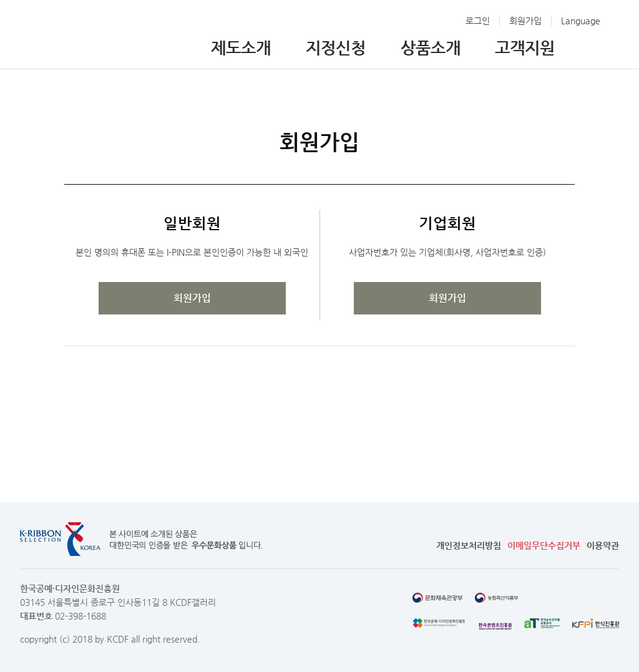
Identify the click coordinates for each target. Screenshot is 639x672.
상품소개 (431, 47)
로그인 (478, 21)
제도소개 (241, 47)
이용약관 (603, 545)
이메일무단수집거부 (544, 545)
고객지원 (525, 47)
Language (581, 21)
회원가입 (525, 21)
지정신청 (336, 47)
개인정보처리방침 (469, 545)
